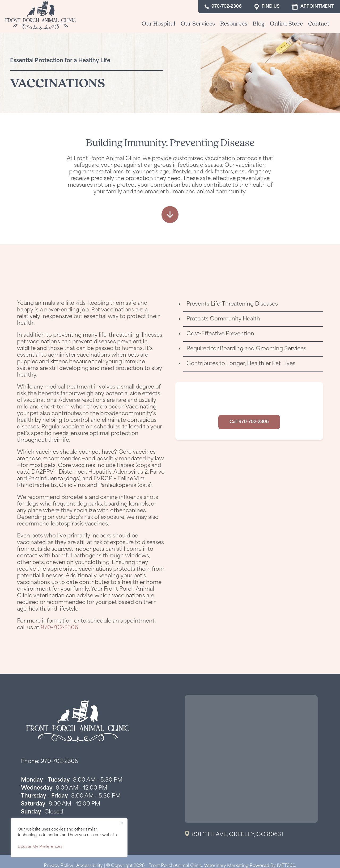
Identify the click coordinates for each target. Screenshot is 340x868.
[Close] (122, 823)
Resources (234, 23)
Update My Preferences (40, 847)
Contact (319, 23)
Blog (259, 23)
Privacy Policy (59, 866)
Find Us (267, 7)
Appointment (313, 7)
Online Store (286, 23)
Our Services (198, 23)
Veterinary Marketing (226, 866)
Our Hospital (158, 23)
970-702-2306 (223, 7)
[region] (69, 838)
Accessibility (90, 866)
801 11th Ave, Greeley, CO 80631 (238, 835)
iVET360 (286, 866)
